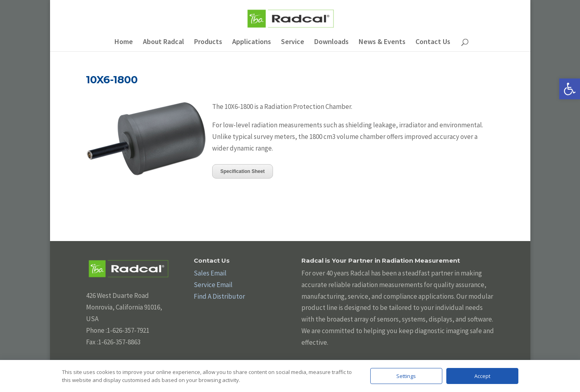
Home (124, 42)
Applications (252, 42)
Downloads (331, 42)
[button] (570, 89)
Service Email (213, 285)
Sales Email (210, 273)
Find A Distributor (219, 296)
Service (293, 42)
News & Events (382, 42)
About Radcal (164, 42)
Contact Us (433, 42)
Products (208, 42)
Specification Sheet (243, 171)
